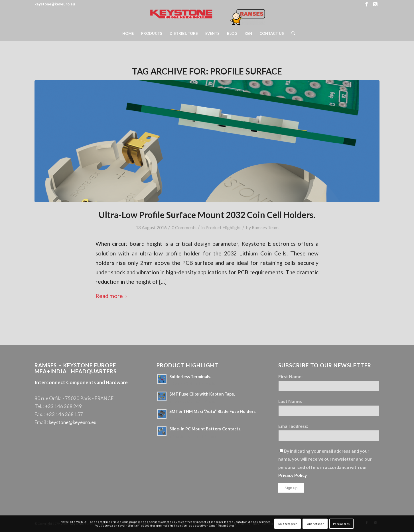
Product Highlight (223, 227)
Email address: (293, 426)
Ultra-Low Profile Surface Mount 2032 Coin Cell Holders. (207, 215)
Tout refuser (315, 524)
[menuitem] (128, 33)
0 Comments (184, 227)
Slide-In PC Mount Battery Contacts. (205, 429)
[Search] (291, 33)
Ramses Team (265, 227)
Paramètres (341, 524)
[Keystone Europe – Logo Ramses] (207, 17)
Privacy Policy (293, 475)
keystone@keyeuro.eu (73, 422)
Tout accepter (288, 524)
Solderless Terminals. (190, 377)
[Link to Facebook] (367, 4)
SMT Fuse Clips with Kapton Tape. (202, 394)
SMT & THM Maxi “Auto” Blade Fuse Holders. (213, 411)
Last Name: (290, 401)
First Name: (290, 376)
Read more (111, 296)
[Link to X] (375, 4)
